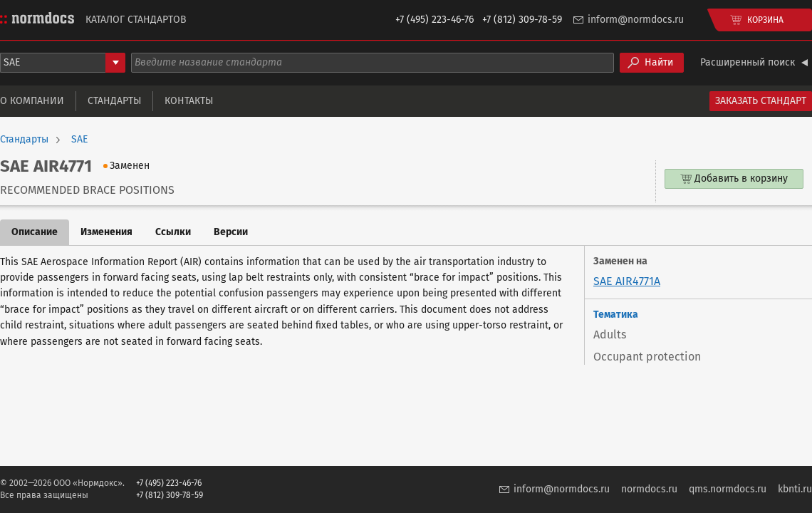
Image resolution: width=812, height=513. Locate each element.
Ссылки (173, 232)
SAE (79, 140)
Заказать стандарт (761, 101)
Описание (35, 232)
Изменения (106, 232)
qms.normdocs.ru (728, 489)
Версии (231, 232)
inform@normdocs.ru (636, 20)
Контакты (189, 101)
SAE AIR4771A (627, 281)
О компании (32, 101)
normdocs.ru (649, 489)
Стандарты (114, 101)
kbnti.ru (795, 489)
